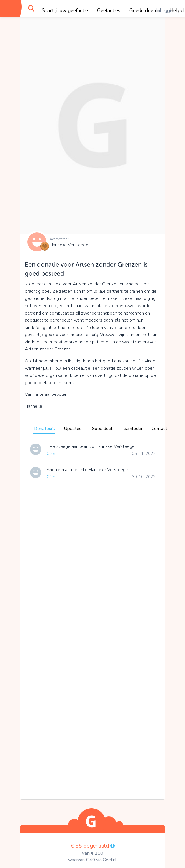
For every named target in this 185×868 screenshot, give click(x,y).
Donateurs (44, 429)
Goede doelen (145, 10)
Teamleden (132, 429)
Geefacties (109, 10)
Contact (159, 429)
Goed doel (102, 429)
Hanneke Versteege (69, 245)
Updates (73, 429)
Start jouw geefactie (65, 10)
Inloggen (165, 10)
